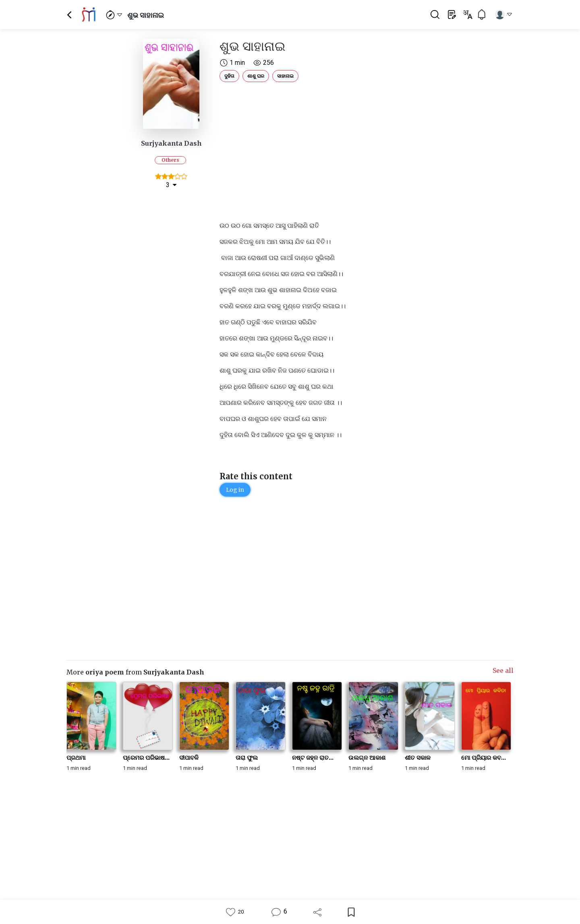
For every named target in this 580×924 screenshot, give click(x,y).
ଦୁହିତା (229, 76)
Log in (235, 490)
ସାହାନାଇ (285, 76)
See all (503, 670)
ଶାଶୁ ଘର (256, 76)
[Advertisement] (328, 142)
